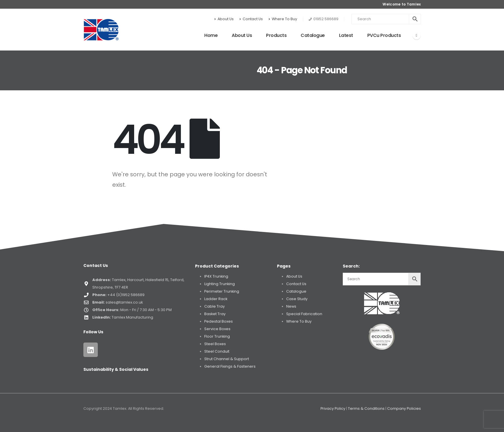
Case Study (297, 299)
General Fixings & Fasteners (230, 366)
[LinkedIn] (417, 35)
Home (211, 35)
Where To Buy (283, 19)
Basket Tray (215, 314)
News (291, 306)
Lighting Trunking (220, 284)
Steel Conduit (217, 351)
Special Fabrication (304, 314)
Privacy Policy (333, 408)
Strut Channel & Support (227, 359)
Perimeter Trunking (222, 291)
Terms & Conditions (366, 408)
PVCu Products (384, 35)
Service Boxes (217, 329)
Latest (346, 35)
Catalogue (313, 35)
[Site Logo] (101, 30)
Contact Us (251, 19)
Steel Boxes (215, 344)
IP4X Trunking (216, 276)
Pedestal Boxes (219, 321)
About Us (224, 19)
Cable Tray (214, 306)
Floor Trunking (217, 336)
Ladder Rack (216, 299)
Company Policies (404, 408)
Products (276, 35)
